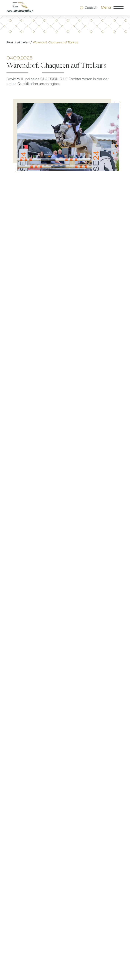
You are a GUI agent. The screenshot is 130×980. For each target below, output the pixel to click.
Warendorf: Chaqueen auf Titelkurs (56, 43)
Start (10, 43)
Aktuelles (23, 43)
